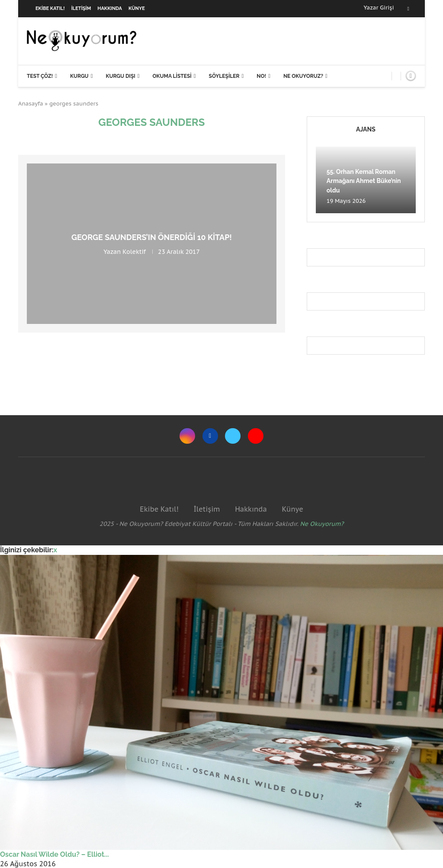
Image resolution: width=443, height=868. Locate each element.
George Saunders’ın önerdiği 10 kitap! (152, 237)
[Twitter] (233, 436)
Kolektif (134, 252)
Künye (137, 8)
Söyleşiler (224, 76)
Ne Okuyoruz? (303, 76)
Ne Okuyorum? (322, 524)
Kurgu (79, 76)
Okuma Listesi (172, 76)
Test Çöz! (40, 76)
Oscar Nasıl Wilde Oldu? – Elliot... (55, 854)
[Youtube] (256, 436)
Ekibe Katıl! (50, 8)
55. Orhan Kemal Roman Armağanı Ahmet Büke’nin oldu (364, 181)
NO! (261, 76)
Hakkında (110, 8)
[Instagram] (187, 436)
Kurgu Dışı (120, 76)
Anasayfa (31, 104)
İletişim (81, 8)
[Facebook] (408, 9)
